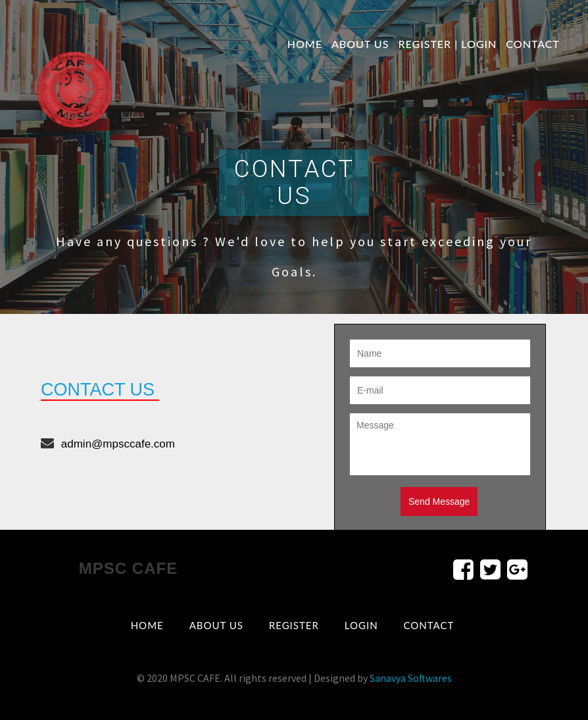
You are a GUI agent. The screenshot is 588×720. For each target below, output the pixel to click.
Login (361, 625)
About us (360, 44)
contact (533, 44)
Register (294, 625)
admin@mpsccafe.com (118, 444)
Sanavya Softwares (411, 678)
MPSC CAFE (128, 568)
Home (305, 44)
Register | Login (447, 44)
